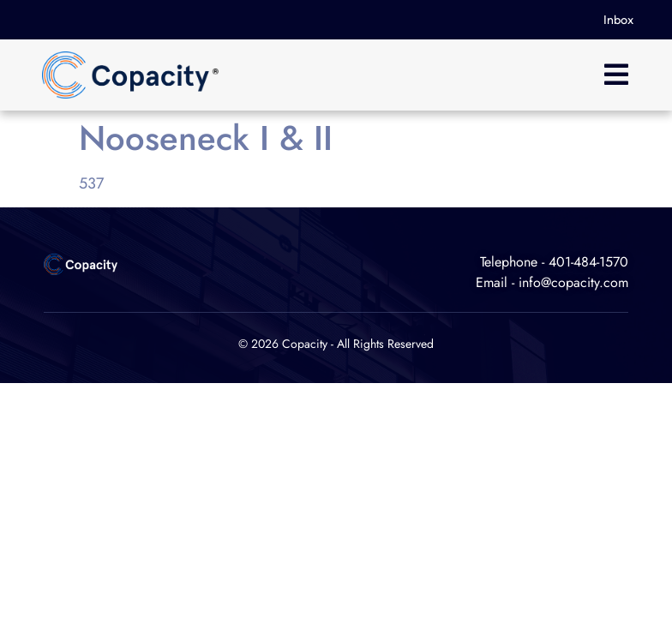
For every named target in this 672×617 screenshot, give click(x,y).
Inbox (618, 20)
